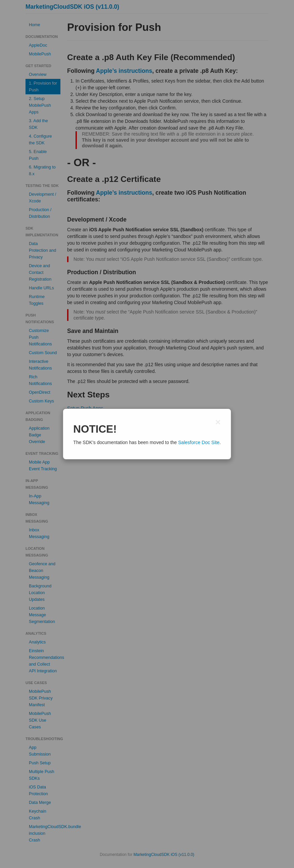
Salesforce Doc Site (199, 442)
